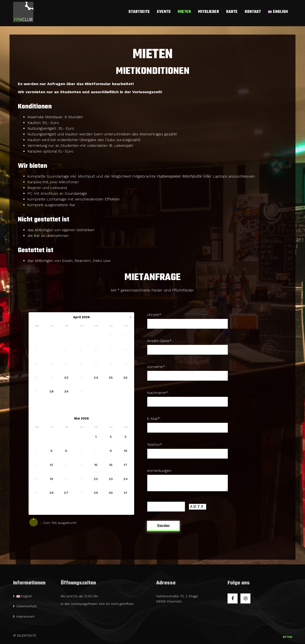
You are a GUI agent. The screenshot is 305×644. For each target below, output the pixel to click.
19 (51, 479)
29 (66, 391)
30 (111, 493)
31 (125, 493)
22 (66, 377)
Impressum (25, 616)
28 (51, 391)
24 (96, 377)
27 (66, 493)
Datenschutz (27, 606)
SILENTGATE (27, 635)
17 (125, 465)
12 (51, 465)
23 (111, 479)
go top (288, 636)
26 (125, 377)
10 (125, 451)
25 (111, 377)
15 (96, 465)
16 (111, 465)
